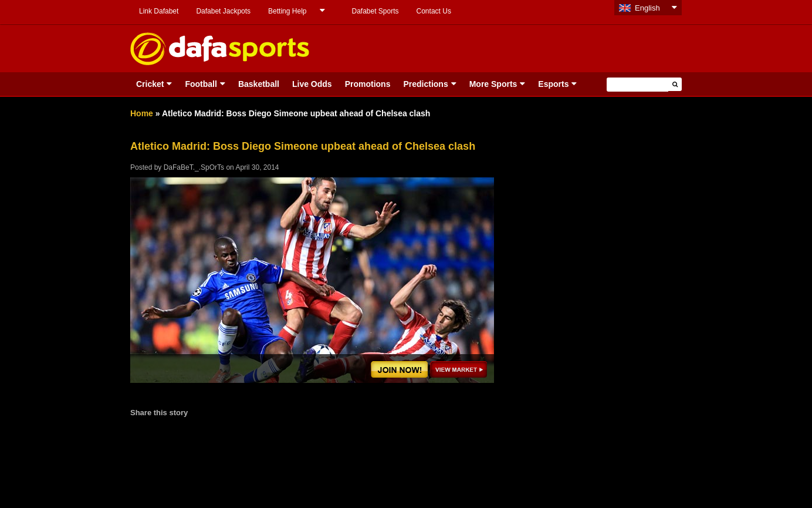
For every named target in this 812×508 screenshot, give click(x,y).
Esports (553, 84)
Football (201, 84)
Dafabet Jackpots (223, 11)
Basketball (259, 84)
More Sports (493, 84)
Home (142, 113)
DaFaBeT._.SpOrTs (194, 167)
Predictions (425, 84)
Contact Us (434, 11)
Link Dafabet (159, 11)
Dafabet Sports (375, 11)
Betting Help (287, 11)
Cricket (150, 84)
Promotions (368, 84)
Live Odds (312, 84)
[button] (675, 84)
